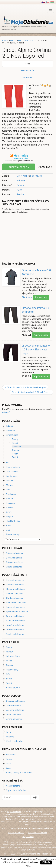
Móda (4, 828)
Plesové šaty (12, 670)
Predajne (28, 77)
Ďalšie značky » (13, 534)
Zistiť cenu (27, 297)
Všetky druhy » (13, 688)
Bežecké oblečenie (15, 580)
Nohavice (21, 180)
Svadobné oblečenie (16, 621)
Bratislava (11, 755)
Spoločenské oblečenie (17, 612)
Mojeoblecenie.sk (45, 854)
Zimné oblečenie (14, 719)
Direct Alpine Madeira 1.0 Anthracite (36, 272)
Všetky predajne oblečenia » (19, 773)
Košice (9, 759)
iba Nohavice (36, 176)
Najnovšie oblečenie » (16, 790)
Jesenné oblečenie (15, 710)
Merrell (9, 481)
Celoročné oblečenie (16, 701)
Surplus (10, 517)
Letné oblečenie (14, 715)
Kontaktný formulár (16, 833)
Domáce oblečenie (15, 585)
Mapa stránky (28, 837)
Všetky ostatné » (14, 786)
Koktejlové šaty (13, 656)
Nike (8, 490)
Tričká (15, 457)
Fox (8, 463)
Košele (15, 443)
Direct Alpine (23, 176)
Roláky (15, 454)
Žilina (9, 768)
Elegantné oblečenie (16, 589)
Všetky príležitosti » (15, 634)
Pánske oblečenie (14, 562)
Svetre (9, 679)
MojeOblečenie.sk (14, 812)
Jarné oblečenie (14, 706)
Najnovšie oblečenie (19, 828)
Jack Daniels (12, 472)
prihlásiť (6, 412)
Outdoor (21, 185)
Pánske (20, 194)
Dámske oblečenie (15, 553)
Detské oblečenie (14, 558)
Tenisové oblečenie (15, 630)
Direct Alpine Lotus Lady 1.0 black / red (31, 392)
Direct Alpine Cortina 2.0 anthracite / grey (25, 387)
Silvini (9, 512)
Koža (8, 732)
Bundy (15, 439)
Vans (9, 526)
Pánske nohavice (26, 41)
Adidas (9, 426)
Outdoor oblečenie (15, 598)
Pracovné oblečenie (15, 607)
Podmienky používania (38, 833)
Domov (5, 41)
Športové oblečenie (15, 616)
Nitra (8, 764)
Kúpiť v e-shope (41, 335)
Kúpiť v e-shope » (19, 167)
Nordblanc (11, 494)
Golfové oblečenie (15, 594)
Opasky (16, 450)
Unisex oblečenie (14, 567)
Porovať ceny (41, 297)
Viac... (28, 866)
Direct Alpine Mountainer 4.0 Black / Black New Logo (36, 349)
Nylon (19, 190)
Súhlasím (46, 862)
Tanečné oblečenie (15, 625)
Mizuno (10, 485)
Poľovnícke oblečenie (16, 603)
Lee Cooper (11, 476)
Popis (28, 64)
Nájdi (35, 797)
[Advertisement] (27, 237)
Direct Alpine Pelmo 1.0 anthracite (35, 310)
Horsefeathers (13, 467)
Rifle (8, 674)
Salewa (10, 508)
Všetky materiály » (15, 741)
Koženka (10, 737)
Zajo (8, 530)
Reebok (10, 499)
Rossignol (11, 503)
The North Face (13, 521)
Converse (11, 430)
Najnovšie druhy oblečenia (42, 828)
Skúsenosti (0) (28, 71)
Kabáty (9, 652)
